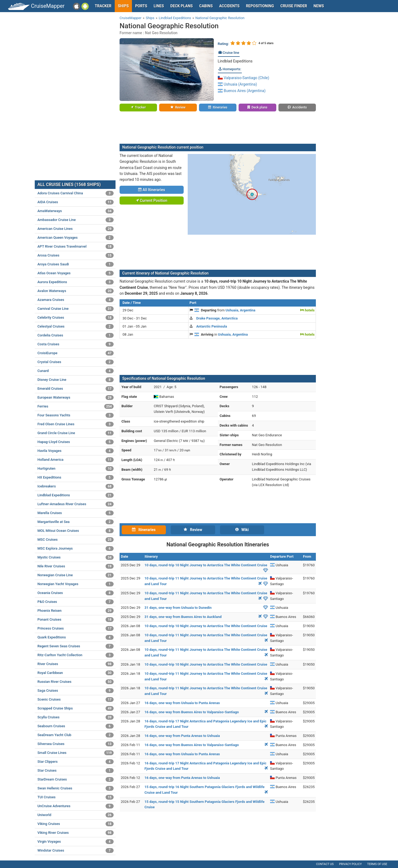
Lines (159, 6)
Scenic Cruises (76, 700)
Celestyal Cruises (76, 326)
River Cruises (76, 664)
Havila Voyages (76, 451)
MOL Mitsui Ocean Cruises (76, 531)
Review (178, 107)
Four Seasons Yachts (76, 415)
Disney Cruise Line (76, 380)
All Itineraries (152, 190)
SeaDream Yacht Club (76, 735)
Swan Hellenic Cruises (76, 788)
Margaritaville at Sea (76, 522)
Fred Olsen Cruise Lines (76, 424)
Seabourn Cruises (76, 726)
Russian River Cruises (76, 682)
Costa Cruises (76, 344)
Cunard (76, 371)
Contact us (325, 864)
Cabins (206, 6)
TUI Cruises (76, 797)
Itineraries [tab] (144, 530)
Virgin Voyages (76, 842)
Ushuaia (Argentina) (238, 84)
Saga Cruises (76, 691)
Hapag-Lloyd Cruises (76, 442)
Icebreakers (76, 486)
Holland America (76, 460)
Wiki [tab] (242, 530)
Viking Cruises (76, 824)
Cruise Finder (294, 6)
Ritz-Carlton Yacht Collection (76, 655)
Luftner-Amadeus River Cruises (76, 504)
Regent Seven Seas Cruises (76, 646)
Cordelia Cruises (76, 335)
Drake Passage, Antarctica (217, 318)
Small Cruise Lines (76, 753)
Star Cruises (76, 771)
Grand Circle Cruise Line (76, 433)
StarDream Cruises (76, 779)
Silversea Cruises (76, 744)
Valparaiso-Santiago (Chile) (244, 78)
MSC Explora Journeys (76, 549)
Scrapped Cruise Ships (76, 708)
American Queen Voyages (76, 238)
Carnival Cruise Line (76, 309)
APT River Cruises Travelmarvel (76, 247)
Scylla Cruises (76, 717)
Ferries (76, 406)
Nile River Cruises (76, 566)
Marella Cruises (76, 513)
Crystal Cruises (76, 362)
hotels (307, 310)
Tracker (103, 6)
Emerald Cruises (76, 389)
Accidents (229, 6)
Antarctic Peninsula (212, 326)
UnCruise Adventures (76, 806)
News (319, 6)
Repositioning (260, 6)
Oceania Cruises (76, 593)
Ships (123, 6)
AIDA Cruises (76, 202)
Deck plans (182, 6)
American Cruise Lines (76, 229)
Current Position (152, 201)
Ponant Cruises (76, 620)
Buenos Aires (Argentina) (242, 91)
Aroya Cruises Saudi (76, 264)
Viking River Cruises (76, 833)
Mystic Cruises (76, 557)
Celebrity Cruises (76, 318)
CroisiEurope (76, 353)
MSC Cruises (76, 540)
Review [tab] (193, 530)
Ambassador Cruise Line (76, 220)
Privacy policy (350, 864)
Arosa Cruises (76, 255)
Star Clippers (76, 762)
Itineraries (218, 107)
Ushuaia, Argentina (241, 310)
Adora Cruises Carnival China (76, 193)
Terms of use (377, 864)
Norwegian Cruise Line (76, 575)
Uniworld (76, 815)
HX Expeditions (76, 477)
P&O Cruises (76, 602)
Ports (141, 6)
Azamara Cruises (76, 300)
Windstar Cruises (76, 851)
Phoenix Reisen (76, 611)
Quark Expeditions (76, 637)
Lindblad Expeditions (235, 61)
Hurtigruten (76, 469)
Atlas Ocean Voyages (76, 273)
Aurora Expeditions (76, 282)
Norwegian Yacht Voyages (76, 584)
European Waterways (76, 398)
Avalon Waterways (76, 291)
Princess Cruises (76, 628)
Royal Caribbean (76, 673)
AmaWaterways (76, 211)
